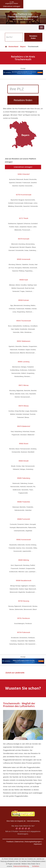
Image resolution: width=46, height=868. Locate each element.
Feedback (10, 842)
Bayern (23, 47)
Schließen (36, 866)
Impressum (38, 844)
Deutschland (12, 47)
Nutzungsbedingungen (33, 842)
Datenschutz (19, 842)
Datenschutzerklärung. (21, 866)
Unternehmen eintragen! (23, 167)
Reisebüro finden (33, 37)
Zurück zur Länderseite (15, 673)
